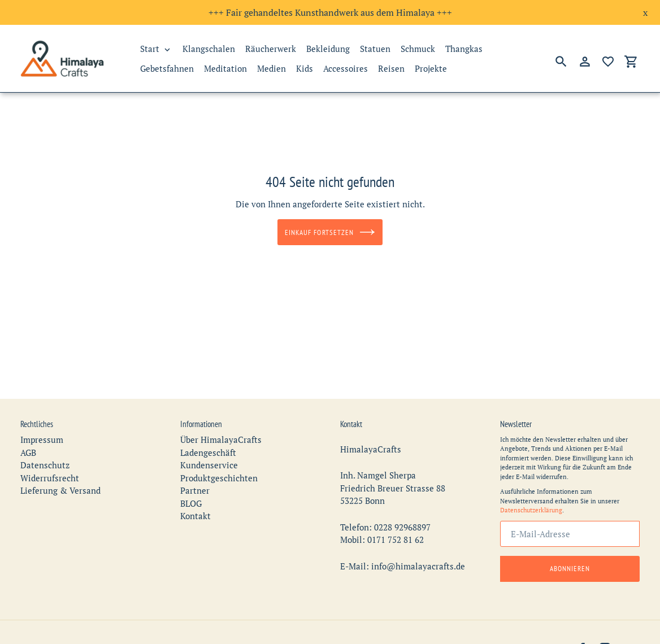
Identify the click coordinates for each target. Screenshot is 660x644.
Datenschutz (45, 459)
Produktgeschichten (219, 472)
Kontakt (196, 510)
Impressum (42, 434)
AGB (28, 447)
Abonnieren (570, 563)
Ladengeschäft (208, 447)
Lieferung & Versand (60, 485)
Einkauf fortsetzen (330, 232)
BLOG (191, 498)
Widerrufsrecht (50, 472)
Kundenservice (209, 459)
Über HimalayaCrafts (221, 434)
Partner (195, 485)
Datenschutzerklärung (531, 504)
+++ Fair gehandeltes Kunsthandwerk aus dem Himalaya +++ (330, 12)
